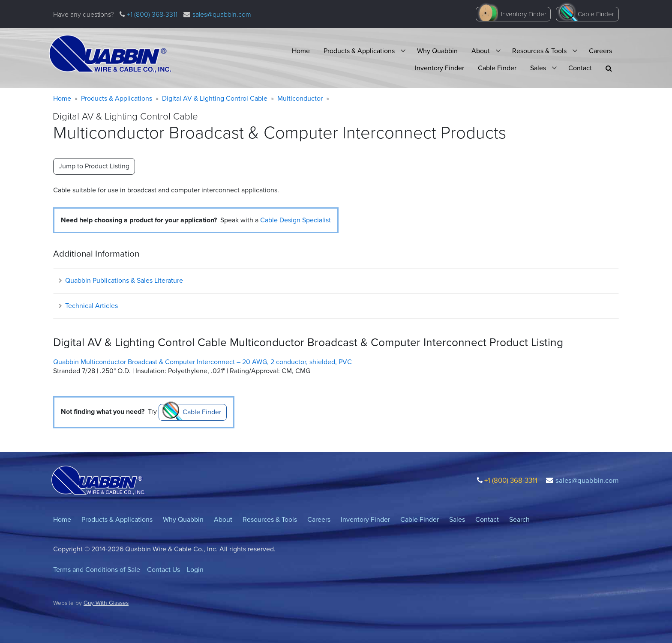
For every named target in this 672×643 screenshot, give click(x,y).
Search (519, 519)
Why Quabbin (437, 51)
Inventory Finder (524, 14)
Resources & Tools (539, 51)
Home (301, 51)
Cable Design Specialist (295, 220)
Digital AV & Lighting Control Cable (215, 98)
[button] (609, 68)
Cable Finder (596, 14)
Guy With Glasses (106, 603)
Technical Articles (88, 306)
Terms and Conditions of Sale (97, 570)
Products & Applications (359, 51)
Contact (580, 68)
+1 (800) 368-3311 (151, 14)
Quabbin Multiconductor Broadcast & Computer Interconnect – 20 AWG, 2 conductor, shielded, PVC (202, 362)
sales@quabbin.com (222, 14)
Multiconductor (300, 98)
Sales (538, 68)
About (481, 51)
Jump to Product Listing (94, 166)
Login (195, 570)
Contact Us (163, 570)
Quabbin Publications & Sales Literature (120, 280)
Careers (600, 51)
